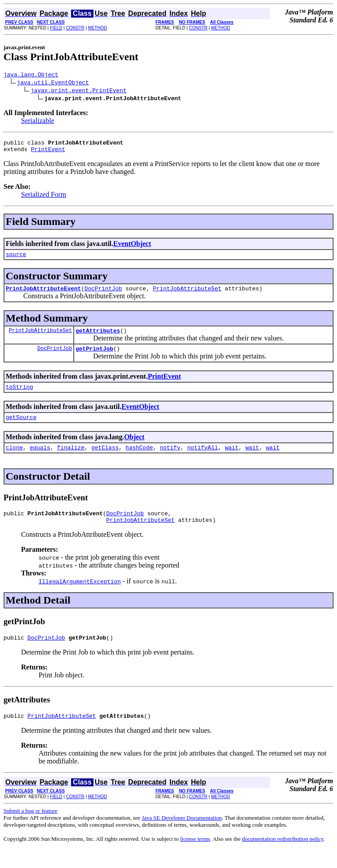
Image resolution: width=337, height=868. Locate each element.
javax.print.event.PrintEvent (79, 91)
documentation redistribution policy (282, 857)
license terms (195, 857)
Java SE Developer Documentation (182, 836)
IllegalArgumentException (80, 597)
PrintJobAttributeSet (187, 295)
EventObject (132, 248)
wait (231, 460)
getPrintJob (94, 358)
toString (19, 397)
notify (170, 460)
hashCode (139, 460)
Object (134, 449)
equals (40, 460)
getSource (21, 429)
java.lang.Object (31, 76)
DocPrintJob (103, 295)
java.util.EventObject (53, 83)
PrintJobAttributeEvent (43, 295)
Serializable (38, 122)
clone (14, 460)
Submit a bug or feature (30, 829)
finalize (71, 460)
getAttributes (98, 338)
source (16, 259)
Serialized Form (44, 198)
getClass (105, 460)
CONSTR (75, 28)
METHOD (98, 28)
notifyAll (203, 460)
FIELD (56, 28)
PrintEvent (48, 153)
